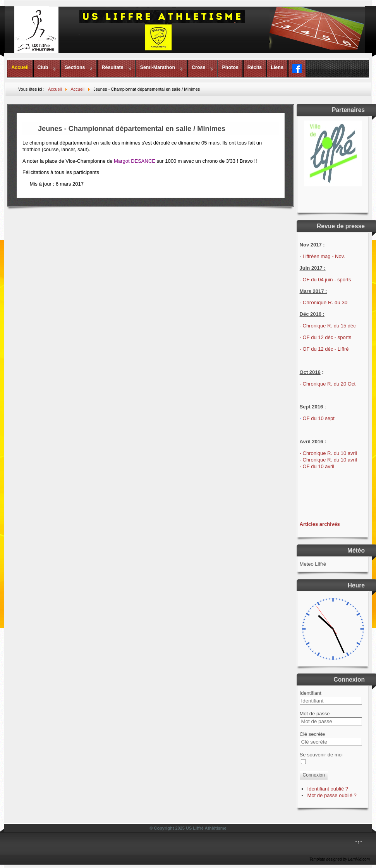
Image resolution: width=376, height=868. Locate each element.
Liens (277, 67)
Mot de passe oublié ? (332, 795)
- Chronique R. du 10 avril (328, 453)
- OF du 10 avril (317, 466)
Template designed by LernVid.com (340, 859)
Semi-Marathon (158, 67)
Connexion (314, 775)
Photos (230, 67)
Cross (198, 67)
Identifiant (311, 693)
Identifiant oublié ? (328, 789)
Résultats (112, 67)
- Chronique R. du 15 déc (328, 326)
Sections (75, 67)
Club (43, 67)
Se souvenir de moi (321, 755)
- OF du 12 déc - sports (326, 337)
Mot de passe (315, 714)
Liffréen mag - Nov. (324, 256)
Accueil (20, 67)
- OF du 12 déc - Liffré (324, 349)
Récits (255, 67)
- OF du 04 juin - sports (325, 280)
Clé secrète (312, 734)
